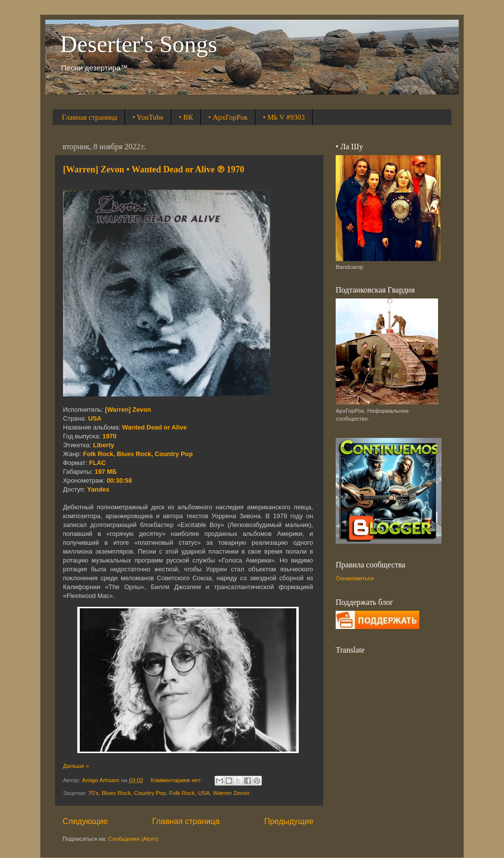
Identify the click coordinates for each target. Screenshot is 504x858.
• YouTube (148, 117)
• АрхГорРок (228, 117)
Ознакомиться (355, 578)
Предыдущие (289, 821)
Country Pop (150, 793)
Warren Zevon (231, 793)
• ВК (186, 117)
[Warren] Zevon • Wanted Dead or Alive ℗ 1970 (154, 169)
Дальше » (76, 766)
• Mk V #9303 (284, 117)
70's (93, 793)
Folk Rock (182, 793)
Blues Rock (116, 793)
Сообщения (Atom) (133, 839)
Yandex (98, 489)
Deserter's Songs (139, 44)
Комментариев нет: (177, 780)
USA (204, 793)
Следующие (85, 821)
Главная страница (90, 117)
